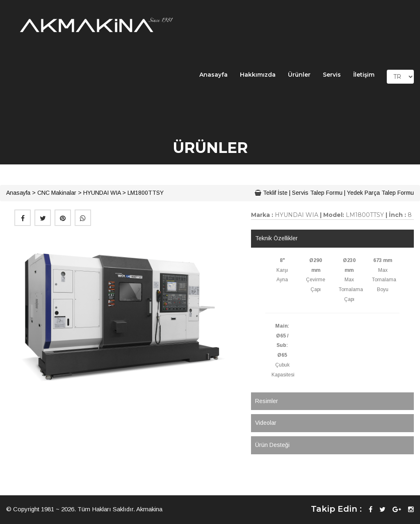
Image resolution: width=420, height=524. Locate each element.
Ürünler (299, 75)
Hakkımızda (258, 75)
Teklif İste (271, 193)
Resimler (267, 401)
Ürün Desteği (272, 445)
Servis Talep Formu (317, 193)
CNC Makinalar (57, 193)
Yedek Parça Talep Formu (380, 193)
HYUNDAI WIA (102, 193)
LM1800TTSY (146, 193)
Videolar (266, 423)
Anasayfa (213, 75)
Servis (332, 75)
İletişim (364, 75)
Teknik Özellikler (276, 238)
